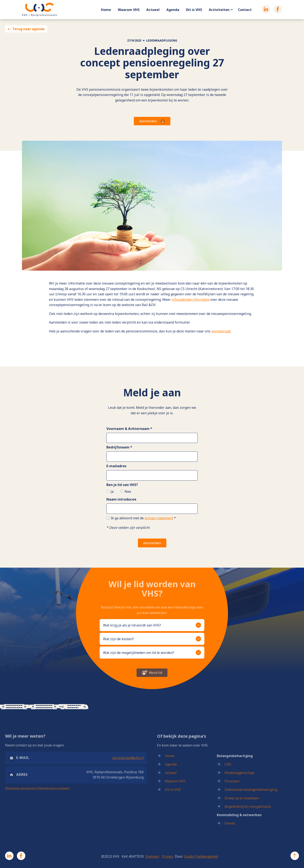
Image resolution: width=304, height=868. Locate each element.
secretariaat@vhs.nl (128, 762)
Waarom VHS (129, 10)
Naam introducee (121, 499)
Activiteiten (219, 10)
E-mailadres (116, 466)
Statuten (152, 856)
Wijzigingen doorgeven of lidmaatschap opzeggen (37, 792)
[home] (39, 10)
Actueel (153, 10)
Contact (245, 10)
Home (106, 10)
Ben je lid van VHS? (122, 485)
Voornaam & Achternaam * (129, 429)
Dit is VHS (194, 10)
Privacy (167, 856)
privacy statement (159, 518)
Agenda (173, 10)
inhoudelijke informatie (191, 300)
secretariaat (221, 331)
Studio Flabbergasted (201, 856)
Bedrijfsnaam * (119, 447)
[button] (152, 625)
